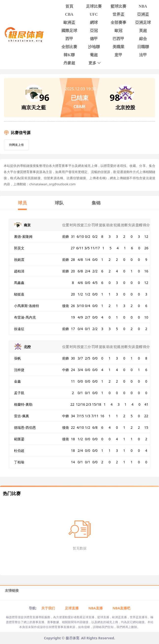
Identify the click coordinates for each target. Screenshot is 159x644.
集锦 (96, 203)
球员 (22, 203)
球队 (59, 203)
